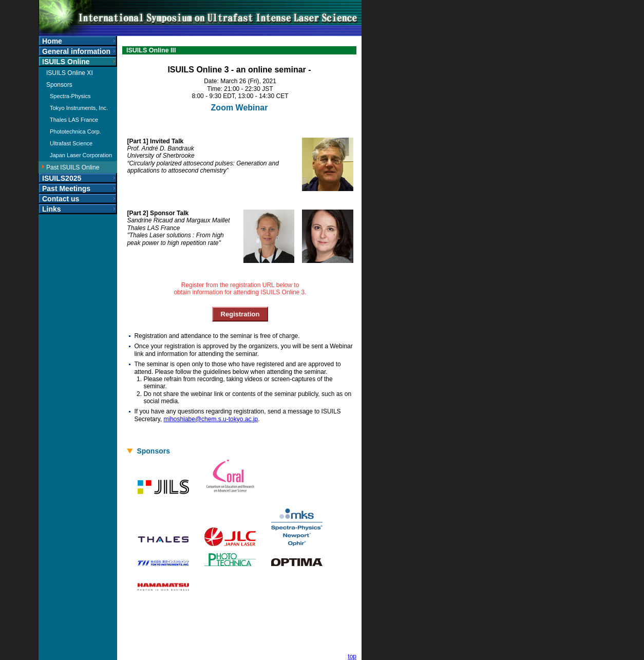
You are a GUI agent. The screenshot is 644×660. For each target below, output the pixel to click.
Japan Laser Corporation (81, 155)
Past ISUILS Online (73, 167)
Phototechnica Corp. (75, 131)
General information (76, 51)
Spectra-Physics (70, 96)
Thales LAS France (74, 120)
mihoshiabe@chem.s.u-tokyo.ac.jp (211, 419)
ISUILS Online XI (70, 73)
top (352, 656)
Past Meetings (66, 188)
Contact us (61, 199)
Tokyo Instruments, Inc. (79, 108)
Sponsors (59, 85)
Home (52, 41)
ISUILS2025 (62, 178)
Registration (240, 314)
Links (52, 209)
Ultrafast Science (71, 143)
